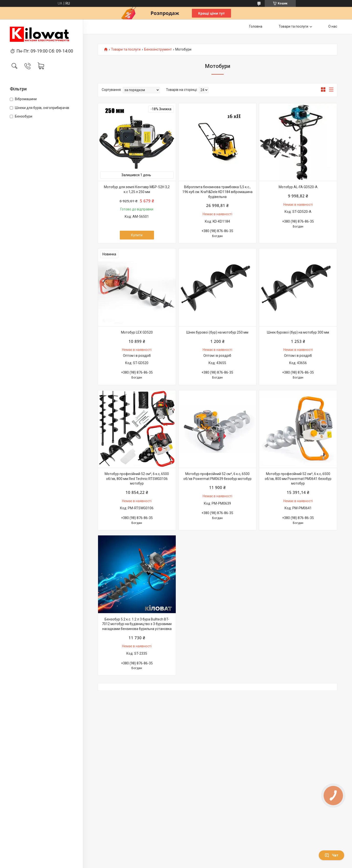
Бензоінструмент (158, 49)
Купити (137, 235)
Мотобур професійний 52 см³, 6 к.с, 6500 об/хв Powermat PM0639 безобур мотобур (217, 476)
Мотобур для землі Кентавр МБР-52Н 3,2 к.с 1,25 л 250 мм (137, 189)
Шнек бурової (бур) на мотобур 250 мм (217, 332)
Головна (256, 26)
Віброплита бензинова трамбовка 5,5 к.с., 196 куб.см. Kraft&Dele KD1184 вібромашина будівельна (217, 192)
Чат (331, 855)
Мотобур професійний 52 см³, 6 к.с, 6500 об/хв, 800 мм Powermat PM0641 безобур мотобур (298, 479)
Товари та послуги (293, 26)
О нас (333, 26)
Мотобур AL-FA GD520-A (298, 187)
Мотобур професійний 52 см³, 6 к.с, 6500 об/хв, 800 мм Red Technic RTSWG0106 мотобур (137, 479)
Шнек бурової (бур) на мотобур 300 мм (298, 332)
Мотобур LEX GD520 (137, 332)
